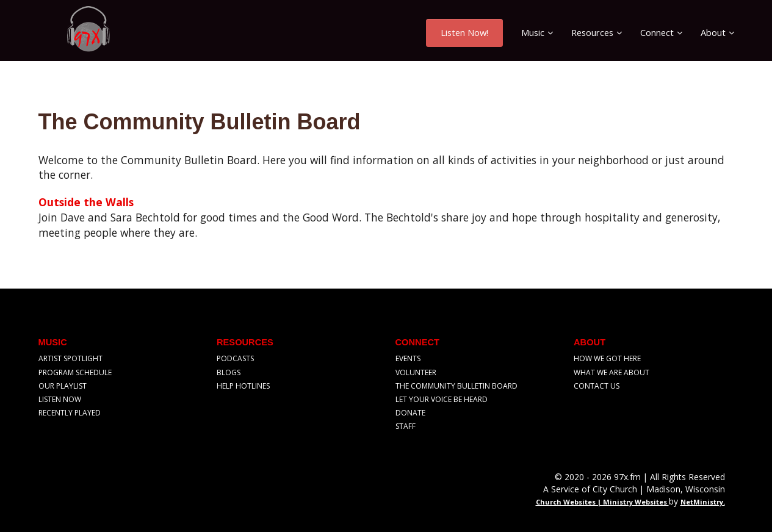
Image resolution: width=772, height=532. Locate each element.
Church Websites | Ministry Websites (602, 502)
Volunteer (416, 372)
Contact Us (597, 386)
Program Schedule (75, 372)
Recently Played (70, 413)
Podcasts (235, 358)
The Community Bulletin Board (456, 386)
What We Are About (611, 372)
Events (408, 358)
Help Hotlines (243, 386)
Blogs (229, 372)
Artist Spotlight (70, 358)
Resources (592, 32)
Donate (410, 413)
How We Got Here (607, 358)
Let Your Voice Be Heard (442, 399)
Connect (657, 32)
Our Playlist (63, 386)
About (713, 32)
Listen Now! (464, 32)
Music (533, 32)
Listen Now (60, 399)
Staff (406, 426)
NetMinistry (702, 502)
